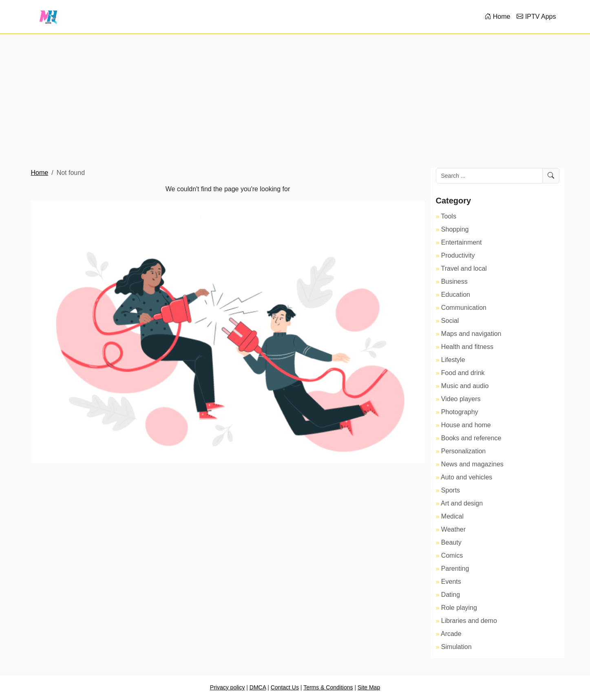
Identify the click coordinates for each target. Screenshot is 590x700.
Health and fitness (467, 347)
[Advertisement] (295, 101)
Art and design (462, 503)
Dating (451, 595)
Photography (460, 412)
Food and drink (463, 373)
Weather (453, 529)
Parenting (455, 569)
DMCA (258, 687)
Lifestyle (453, 360)
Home (497, 17)
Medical (452, 516)
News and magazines (472, 464)
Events (451, 582)
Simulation (456, 647)
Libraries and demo (469, 621)
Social (450, 321)
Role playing (459, 608)
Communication (464, 308)
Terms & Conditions (328, 687)
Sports (451, 490)
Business (454, 282)
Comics (452, 555)
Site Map (369, 687)
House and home (466, 425)
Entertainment (462, 242)
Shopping (455, 229)
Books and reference (471, 438)
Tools (449, 216)
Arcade (451, 634)
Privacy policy (228, 687)
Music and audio (465, 386)
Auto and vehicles (466, 477)
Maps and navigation (471, 334)
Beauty (451, 542)
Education (456, 295)
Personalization (463, 451)
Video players (461, 399)
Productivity (458, 255)
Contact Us (285, 687)
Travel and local (464, 268)
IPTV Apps (536, 17)
